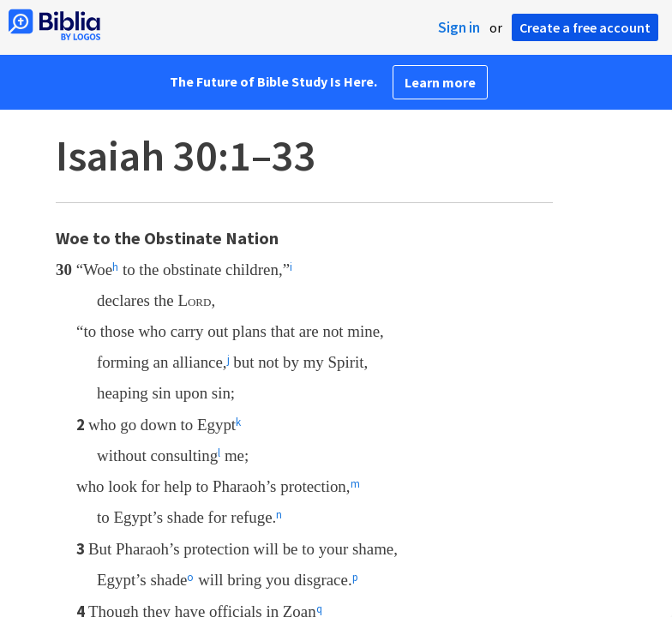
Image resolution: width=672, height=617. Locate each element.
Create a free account (585, 27)
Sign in (459, 27)
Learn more (440, 82)
